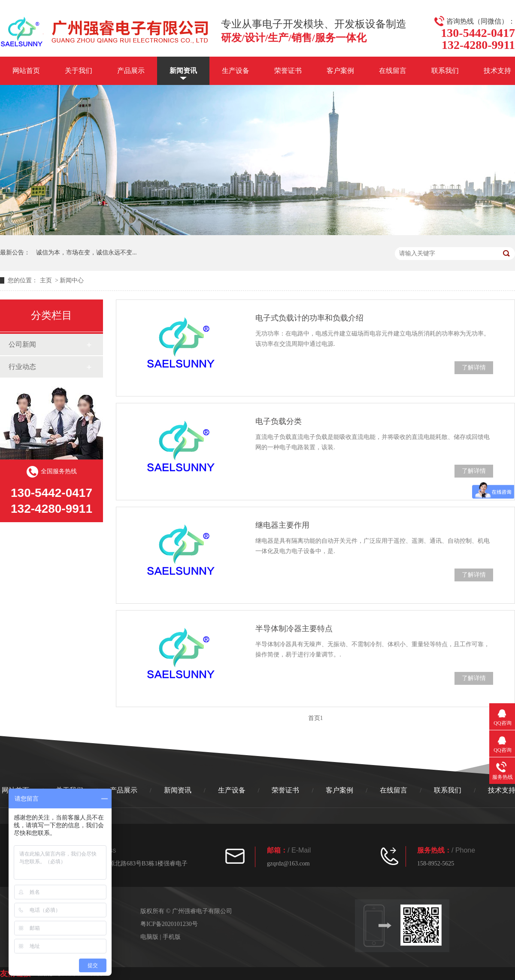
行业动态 (22, 367)
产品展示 (131, 71)
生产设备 (236, 71)
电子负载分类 (279, 421)
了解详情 (474, 367)
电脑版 (149, 937)
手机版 (172, 937)
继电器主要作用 (282, 525)
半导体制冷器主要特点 (294, 629)
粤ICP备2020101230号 (169, 924)
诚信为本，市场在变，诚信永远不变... (86, 253)
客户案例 (340, 71)
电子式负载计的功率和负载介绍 (309, 318)
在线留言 (393, 71)
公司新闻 (22, 344)
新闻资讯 (183, 71)
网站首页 (26, 71)
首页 (314, 718)
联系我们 (445, 71)
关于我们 (79, 71)
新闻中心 (72, 280)
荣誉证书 (288, 71)
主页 (46, 280)
